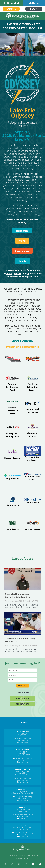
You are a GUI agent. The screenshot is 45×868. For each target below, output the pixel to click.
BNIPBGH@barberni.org (24, 759)
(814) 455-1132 (23, 742)
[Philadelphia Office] (23, 769)
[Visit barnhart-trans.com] (33, 525)
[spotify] (40, 864)
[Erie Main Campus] (23, 731)
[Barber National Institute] (22, 16)
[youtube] (33, 864)
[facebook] (5, 864)
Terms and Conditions (23, 858)
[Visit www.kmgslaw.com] (33, 501)
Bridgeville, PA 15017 (23, 755)
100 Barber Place (23, 733)
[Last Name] (22, 675)
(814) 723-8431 (23, 798)
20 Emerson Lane (22, 751)
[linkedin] (26, 864)
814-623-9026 (23, 835)
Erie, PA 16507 (23, 735)
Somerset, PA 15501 (22, 811)
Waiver (22, 241)
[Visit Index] (12, 430)
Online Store (22, 704)
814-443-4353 (23, 818)
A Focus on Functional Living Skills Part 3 (22, 623)
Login (34, 9)
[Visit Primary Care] (12, 477)
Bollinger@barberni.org (24, 797)
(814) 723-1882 (23, 800)
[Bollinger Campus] (23, 789)
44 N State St (23, 791)
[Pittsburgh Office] (22, 749)
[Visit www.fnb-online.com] (33, 477)
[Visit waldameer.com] (33, 359)
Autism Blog (23, 698)
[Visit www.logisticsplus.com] (33, 406)
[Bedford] (23, 825)
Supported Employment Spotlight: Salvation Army (22, 579)
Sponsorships (22, 251)
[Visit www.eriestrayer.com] (33, 430)
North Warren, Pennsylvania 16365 (23, 793)
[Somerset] (23, 807)
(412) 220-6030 (23, 760)
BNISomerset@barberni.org (24, 815)
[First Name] (22, 670)
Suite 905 (22, 753)
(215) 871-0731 (23, 780)
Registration (22, 231)
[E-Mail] (22, 680)
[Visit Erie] (12, 406)
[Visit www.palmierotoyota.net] (12, 359)
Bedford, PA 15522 (23, 829)
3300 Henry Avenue (22, 771)
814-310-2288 (23, 836)
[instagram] (12, 864)
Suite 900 (22, 773)
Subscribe (22, 685)
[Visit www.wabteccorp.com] (12, 383)
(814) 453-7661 (11, 3)
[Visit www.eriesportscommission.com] (12, 501)
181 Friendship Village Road (23, 827)
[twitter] (19, 864)
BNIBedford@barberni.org (24, 833)
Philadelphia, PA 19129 (22, 775)
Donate (11, 9)
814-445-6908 (23, 817)
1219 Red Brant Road (22, 809)
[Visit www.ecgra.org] (33, 383)
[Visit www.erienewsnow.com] (33, 454)
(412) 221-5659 (23, 762)
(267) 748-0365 (23, 782)
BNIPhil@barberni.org (24, 779)
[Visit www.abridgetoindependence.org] (12, 454)
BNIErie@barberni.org (24, 739)
